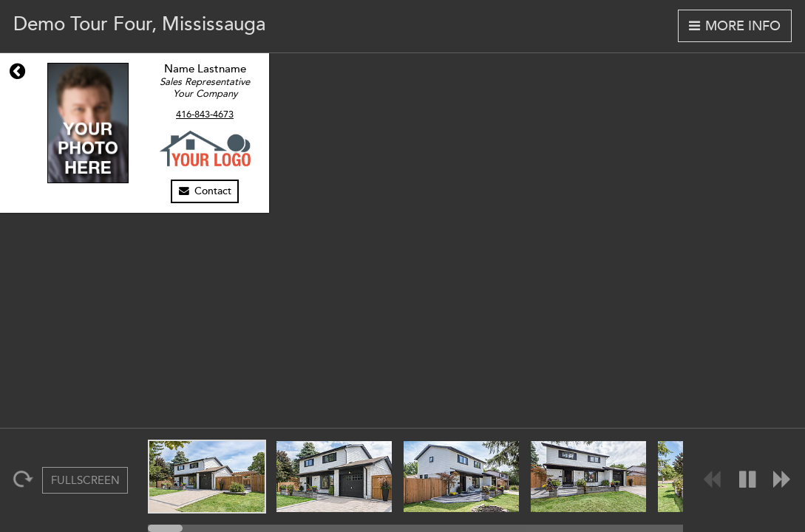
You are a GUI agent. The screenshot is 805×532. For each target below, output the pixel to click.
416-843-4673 (205, 115)
